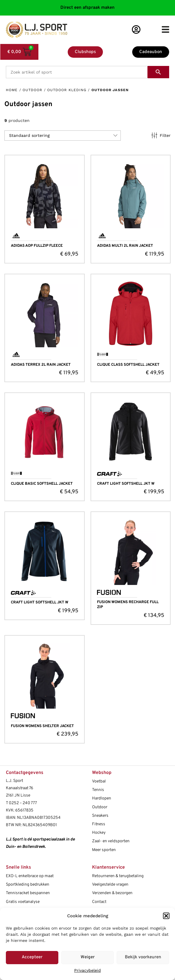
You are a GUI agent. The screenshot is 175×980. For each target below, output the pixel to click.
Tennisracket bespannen (28, 893)
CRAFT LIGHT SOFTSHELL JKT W (126, 484)
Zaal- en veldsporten (111, 841)
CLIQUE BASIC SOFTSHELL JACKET (42, 484)
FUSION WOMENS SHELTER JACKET (42, 726)
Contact (99, 902)
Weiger (88, 957)
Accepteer (32, 957)
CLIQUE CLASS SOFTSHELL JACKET (128, 365)
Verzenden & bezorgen (112, 893)
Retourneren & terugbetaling (118, 876)
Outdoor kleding (67, 90)
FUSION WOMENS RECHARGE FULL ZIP (128, 605)
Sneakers (100, 816)
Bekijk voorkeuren (143, 957)
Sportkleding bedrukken (28, 885)
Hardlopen (102, 798)
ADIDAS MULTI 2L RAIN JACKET (125, 246)
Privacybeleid (87, 970)
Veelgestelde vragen (110, 885)
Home (12, 90)
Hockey (99, 833)
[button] (166, 916)
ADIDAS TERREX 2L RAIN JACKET (41, 365)
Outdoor (33, 90)
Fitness (99, 824)
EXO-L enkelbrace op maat (30, 876)
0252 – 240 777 (23, 803)
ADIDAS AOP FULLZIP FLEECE (37, 246)
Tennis (98, 790)
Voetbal (99, 781)
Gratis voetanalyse (23, 902)
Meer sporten (104, 850)
